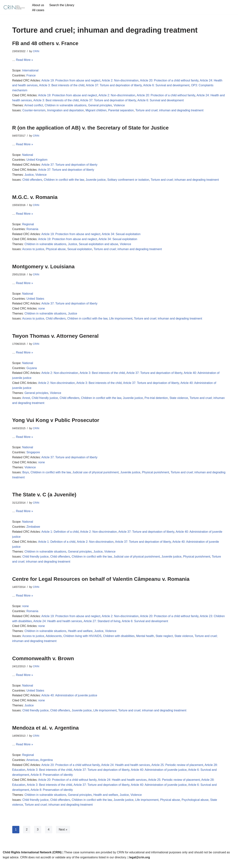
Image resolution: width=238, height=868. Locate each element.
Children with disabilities (120, 641)
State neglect (165, 641)
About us (38, 5)
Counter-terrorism (34, 111)
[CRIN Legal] (14, 7)
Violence (120, 106)
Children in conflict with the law (64, 181)
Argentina (47, 765)
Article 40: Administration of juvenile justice (70, 701)
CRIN (36, 51)
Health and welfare (81, 636)
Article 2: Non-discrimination (121, 81)
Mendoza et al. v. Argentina (46, 733)
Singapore (33, 455)
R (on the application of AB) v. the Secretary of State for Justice (91, 128)
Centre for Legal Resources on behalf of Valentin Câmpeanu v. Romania (101, 583)
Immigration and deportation (66, 111)
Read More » (25, 60)
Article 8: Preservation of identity (52, 781)
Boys (26, 476)
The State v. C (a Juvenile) (44, 498)
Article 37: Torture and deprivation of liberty (115, 86)
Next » (63, 835)
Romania (33, 231)
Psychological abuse (197, 806)
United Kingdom (37, 161)
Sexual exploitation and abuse (99, 246)
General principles (101, 106)
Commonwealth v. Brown (43, 663)
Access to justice (33, 251)
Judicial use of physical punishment (96, 476)
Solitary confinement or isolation (129, 181)
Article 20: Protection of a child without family (170, 81)
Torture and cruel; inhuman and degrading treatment (171, 111)
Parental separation (122, 111)
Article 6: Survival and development (168, 86)
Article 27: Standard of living (114, 626)
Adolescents (54, 641)
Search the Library (62, 5)
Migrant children (97, 111)
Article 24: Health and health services (70, 626)
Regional (28, 226)
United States (36, 300)
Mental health (146, 641)
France (31, 76)
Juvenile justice (96, 181)
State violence (180, 401)
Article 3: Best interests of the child (62, 86)
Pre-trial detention (157, 401)
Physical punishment (157, 476)
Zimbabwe (33, 530)
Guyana (32, 370)
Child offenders (32, 181)
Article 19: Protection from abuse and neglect (71, 81)
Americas (33, 765)
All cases (38, 10)
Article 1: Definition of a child (60, 535)
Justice (29, 176)
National (28, 156)
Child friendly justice (45, 401)
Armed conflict (34, 106)
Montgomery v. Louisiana (44, 268)
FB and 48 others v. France (45, 43)
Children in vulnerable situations (66, 106)
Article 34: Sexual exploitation (122, 236)
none (42, 311)
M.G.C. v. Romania (35, 198)
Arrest (26, 401)
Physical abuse (56, 251)
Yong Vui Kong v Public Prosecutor (56, 423)
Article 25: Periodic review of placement (178, 770)
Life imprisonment (122, 321)
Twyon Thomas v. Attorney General (56, 338)
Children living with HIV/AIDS (83, 641)
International (30, 71)
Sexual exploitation (80, 251)
